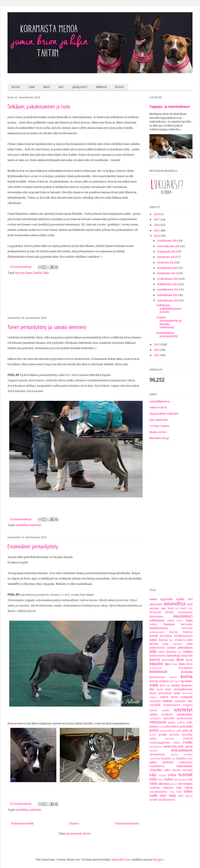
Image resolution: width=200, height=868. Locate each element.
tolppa (162, 775)
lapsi (177, 681)
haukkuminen (159, 628)
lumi (168, 689)
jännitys (171, 652)
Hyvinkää (166, 636)
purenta (175, 735)
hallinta (153, 624)
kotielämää (158, 672)
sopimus (166, 759)
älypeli (189, 796)
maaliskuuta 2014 (169, 290)
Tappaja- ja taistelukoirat (170, 107)
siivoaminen (157, 754)
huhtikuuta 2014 (168, 284)
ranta (153, 739)
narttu (153, 710)
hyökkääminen (183, 636)
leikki (154, 685)
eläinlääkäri (183, 616)
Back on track (177, 608)
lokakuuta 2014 (168, 252)
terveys (188, 770)
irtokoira (180, 640)
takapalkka (156, 770)
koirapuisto (186, 668)
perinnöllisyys (168, 731)
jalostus (154, 644)
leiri (162, 686)
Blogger (158, 860)
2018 (157, 214)
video (188, 791)
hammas (169, 624)
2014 (157, 236)
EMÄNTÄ (101, 87)
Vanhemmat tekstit (127, 823)
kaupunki (187, 656)
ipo (171, 640)
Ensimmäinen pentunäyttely (33, 547)
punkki (163, 735)
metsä (167, 701)
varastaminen (158, 792)
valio (179, 788)
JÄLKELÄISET (80, 87)
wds (181, 796)
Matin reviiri (158, 432)
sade (181, 746)
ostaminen (158, 722)
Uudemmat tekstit (22, 823)
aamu (153, 599)
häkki (153, 640)
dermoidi (155, 612)
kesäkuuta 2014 (168, 273)
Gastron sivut (158, 407)
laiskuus (164, 681)
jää (180, 652)
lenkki (38, 273)
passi (160, 727)
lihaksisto (187, 686)
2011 (157, 355)
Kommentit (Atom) (79, 834)
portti (153, 735)
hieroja (20, 273)
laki (172, 681)
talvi (167, 770)
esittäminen (157, 620)
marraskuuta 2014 (169, 246)
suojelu (181, 758)
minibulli (155, 705)
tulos (169, 779)
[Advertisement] (75, 296)
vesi (179, 792)
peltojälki (186, 726)
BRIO (47, 87)
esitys (171, 620)
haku (189, 620)
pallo (190, 722)
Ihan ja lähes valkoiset (164, 414)
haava (180, 620)
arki (190, 604)
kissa (182, 664)
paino (172, 722)
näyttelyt (35, 525)
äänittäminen (167, 800)
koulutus (187, 672)
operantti (169, 718)
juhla (190, 644)
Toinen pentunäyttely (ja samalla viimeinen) (47, 328)
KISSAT (120, 87)
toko (153, 775)
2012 (157, 350)
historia (188, 632)
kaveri (155, 660)
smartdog (155, 759)
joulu (165, 644)
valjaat (188, 788)
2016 (157, 225)
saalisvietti (170, 746)
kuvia (187, 676)
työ (190, 779)
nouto (166, 710)
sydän (189, 759)
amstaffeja (22, 525)
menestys (155, 701)
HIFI (61, 87)
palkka (181, 722)
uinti (153, 784)
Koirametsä (156, 668)
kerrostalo (168, 660)
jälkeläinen (185, 648)
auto (164, 608)
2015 (157, 230)
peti (179, 731)
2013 (157, 344)
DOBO (170, 612)
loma (160, 689)
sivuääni (188, 754)
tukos (161, 780)
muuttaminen (172, 705)
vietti (153, 796)
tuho (153, 779)
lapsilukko (187, 681)
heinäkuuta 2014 (168, 268)
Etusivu (74, 823)
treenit (185, 775)
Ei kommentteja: (21, 267)
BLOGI (16, 87)
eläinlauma (156, 617)
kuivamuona (157, 677)
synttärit (168, 762)
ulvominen (185, 784)
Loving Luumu (159, 426)
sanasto (154, 751)
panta (153, 726)
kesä (180, 660)
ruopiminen (156, 746)
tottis (172, 775)
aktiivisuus (156, 604)
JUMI (32, 87)
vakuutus (168, 788)
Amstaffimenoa (159, 401)
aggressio (167, 599)
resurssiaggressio (160, 743)
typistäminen (181, 780)
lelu (168, 686)
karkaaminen (158, 656)
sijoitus (174, 754)
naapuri (188, 705)
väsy (172, 796)
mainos (153, 697)
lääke (177, 693)
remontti (170, 739)
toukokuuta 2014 (168, 279)
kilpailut (156, 664)
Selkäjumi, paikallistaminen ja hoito (39, 107)
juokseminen (157, 648)
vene (172, 792)
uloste (174, 784)
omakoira (167, 714)
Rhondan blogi (159, 438)
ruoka (188, 742)
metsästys (180, 701)
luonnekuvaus (183, 689)
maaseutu (187, 693)
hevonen (187, 628)
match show (169, 697)
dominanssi (185, 612)
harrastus (187, 624)
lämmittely (165, 693)
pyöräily (187, 735)
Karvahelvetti (158, 420)
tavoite (176, 770)
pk (191, 731)
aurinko (154, 608)
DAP (190, 608)
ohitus (153, 714)
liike (46, 273)
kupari (173, 677)
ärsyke (153, 800)
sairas (189, 746)
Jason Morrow (121, 860)
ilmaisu (163, 640)
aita (190, 599)
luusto (153, 693)
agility (180, 599)
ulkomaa (164, 784)
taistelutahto (185, 766)
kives (189, 664)
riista (177, 743)
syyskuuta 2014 (167, 257)
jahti (190, 640)
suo (173, 759)
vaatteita (155, 788)
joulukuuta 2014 (168, 241)
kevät (189, 660)
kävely (154, 681)
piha (185, 730)
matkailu (187, 697)
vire (163, 796)
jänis (162, 652)
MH (190, 701)
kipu (29, 273)
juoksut (172, 648)
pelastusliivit (172, 727)
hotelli (154, 636)
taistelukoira (157, 766)
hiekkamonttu (157, 632)
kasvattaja (174, 656)
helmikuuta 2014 (168, 295)
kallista (188, 652)
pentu (154, 730)
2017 (157, 220)
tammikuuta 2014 (169, 300)
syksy (153, 762)
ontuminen (155, 718)
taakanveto (186, 762)
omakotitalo (185, 714)
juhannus (178, 644)
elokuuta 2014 (167, 262)
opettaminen (185, 718)
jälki (153, 651)
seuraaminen (182, 750)
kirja (175, 664)
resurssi (188, 739)
